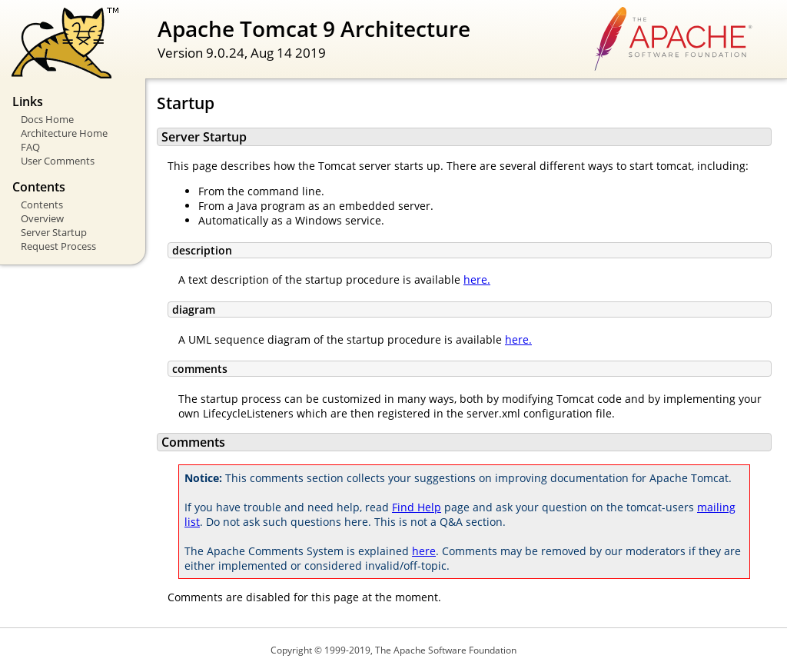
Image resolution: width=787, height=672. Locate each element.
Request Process (58, 246)
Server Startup (54, 232)
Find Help (417, 507)
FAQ (30, 147)
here (424, 551)
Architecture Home (64, 133)
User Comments (58, 161)
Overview (42, 218)
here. (477, 279)
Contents (42, 205)
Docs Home (47, 119)
